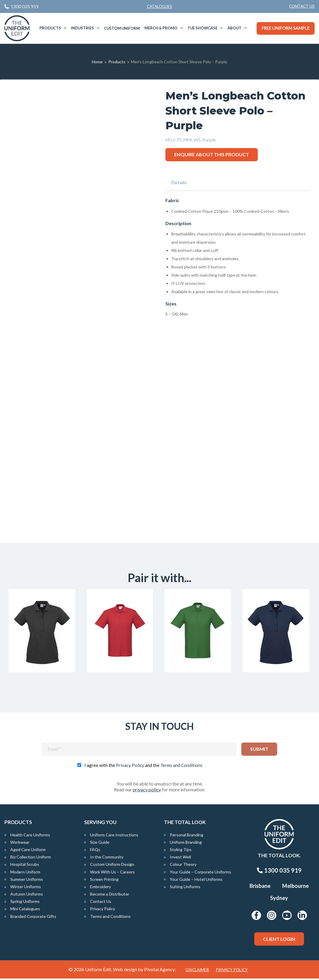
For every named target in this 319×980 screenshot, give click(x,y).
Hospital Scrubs (25, 866)
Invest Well (180, 858)
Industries (82, 28)
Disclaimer (197, 971)
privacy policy (147, 791)
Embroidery (100, 888)
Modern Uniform (25, 873)
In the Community (107, 858)
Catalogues (159, 6)
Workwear (20, 843)
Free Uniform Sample (286, 28)
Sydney (279, 899)
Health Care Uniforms (30, 836)
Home (97, 62)
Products (50, 28)
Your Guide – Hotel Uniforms (196, 880)
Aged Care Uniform (28, 851)
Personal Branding (187, 836)
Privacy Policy (130, 766)
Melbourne (295, 887)
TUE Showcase (202, 28)
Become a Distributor (110, 895)
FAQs (95, 851)
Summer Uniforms (27, 880)
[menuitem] (302, 6)
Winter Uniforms (26, 888)
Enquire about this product (212, 154)
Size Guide (100, 843)
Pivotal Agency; (160, 971)
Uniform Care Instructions (114, 836)
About (234, 28)
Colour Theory (183, 866)
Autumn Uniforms (27, 895)
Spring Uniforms (25, 903)
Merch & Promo (161, 28)
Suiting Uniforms (185, 888)
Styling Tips (181, 851)
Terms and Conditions (181, 766)
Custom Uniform (122, 28)
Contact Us (302, 6)
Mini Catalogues (25, 910)
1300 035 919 (279, 872)
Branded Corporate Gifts (33, 917)
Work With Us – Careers (112, 873)
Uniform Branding (186, 843)
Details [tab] (179, 182)
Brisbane (260, 887)
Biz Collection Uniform (31, 858)
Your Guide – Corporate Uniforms (201, 873)
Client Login (279, 940)
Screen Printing (104, 880)
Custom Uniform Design (112, 866)
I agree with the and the (143, 766)
